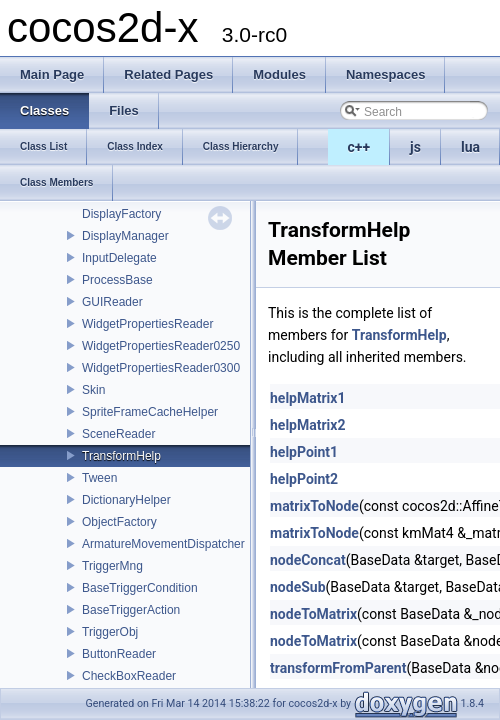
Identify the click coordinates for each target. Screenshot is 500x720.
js (415, 147)
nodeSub (298, 587)
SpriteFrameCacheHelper (150, 412)
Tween (99, 478)
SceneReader (118, 434)
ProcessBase (117, 280)
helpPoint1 (304, 452)
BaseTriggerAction (131, 610)
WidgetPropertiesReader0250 (161, 346)
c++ (359, 147)
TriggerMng (112, 566)
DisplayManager (125, 236)
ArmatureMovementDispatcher (163, 544)
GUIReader (112, 302)
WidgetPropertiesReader (147, 324)
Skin (93, 390)
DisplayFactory (121, 214)
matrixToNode (314, 506)
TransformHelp (121, 456)
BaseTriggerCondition (140, 588)
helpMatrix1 (307, 398)
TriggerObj (110, 632)
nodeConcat (308, 560)
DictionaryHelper (126, 500)
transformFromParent (338, 668)
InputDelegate (119, 258)
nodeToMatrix (313, 614)
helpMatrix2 (307, 425)
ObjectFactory (119, 522)
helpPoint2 (304, 479)
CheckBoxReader (129, 676)
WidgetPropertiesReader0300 (161, 368)
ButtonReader (119, 654)
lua (470, 147)
